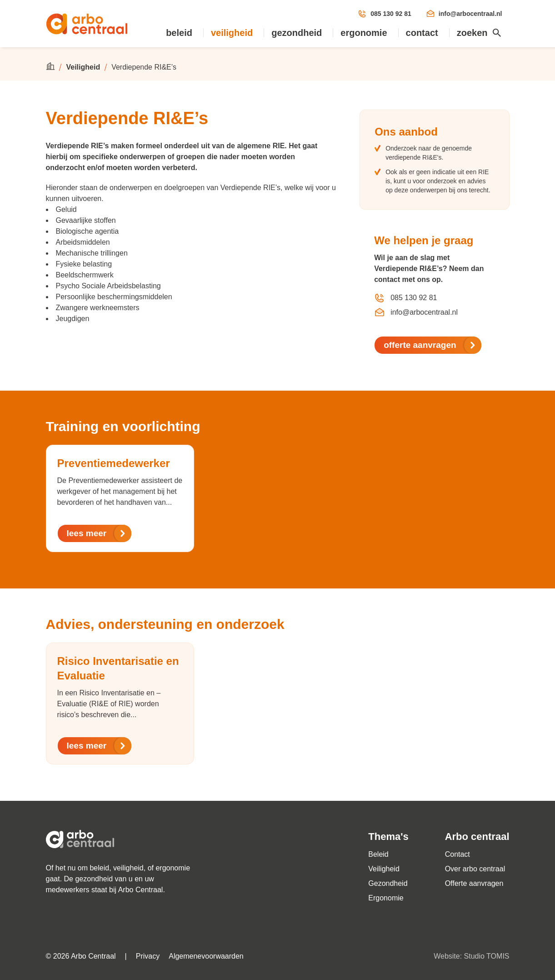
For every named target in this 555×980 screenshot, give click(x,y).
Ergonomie (364, 33)
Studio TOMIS (487, 956)
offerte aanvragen (432, 345)
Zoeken (480, 33)
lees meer (100, 533)
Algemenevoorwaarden (206, 956)
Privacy (148, 956)
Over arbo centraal (475, 869)
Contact (422, 33)
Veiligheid (232, 33)
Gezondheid (297, 33)
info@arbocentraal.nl (464, 14)
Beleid (179, 33)
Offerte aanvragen (474, 883)
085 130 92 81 (385, 14)
